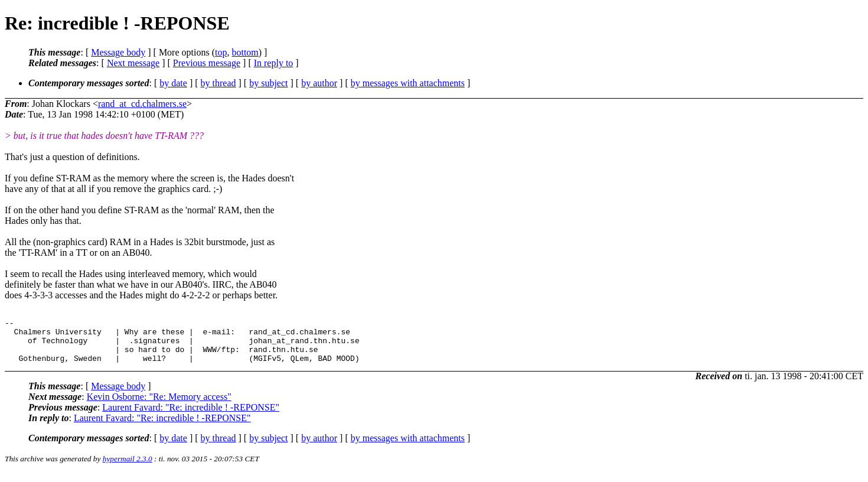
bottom (245, 52)
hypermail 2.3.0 (128, 468)
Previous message (207, 63)
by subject (268, 83)
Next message (133, 63)
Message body (118, 52)
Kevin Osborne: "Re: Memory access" (159, 406)
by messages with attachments (408, 83)
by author (319, 83)
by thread (218, 83)
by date (173, 83)
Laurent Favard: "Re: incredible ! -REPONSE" (191, 416)
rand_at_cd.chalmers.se (142, 104)
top (221, 52)
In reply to (274, 63)
